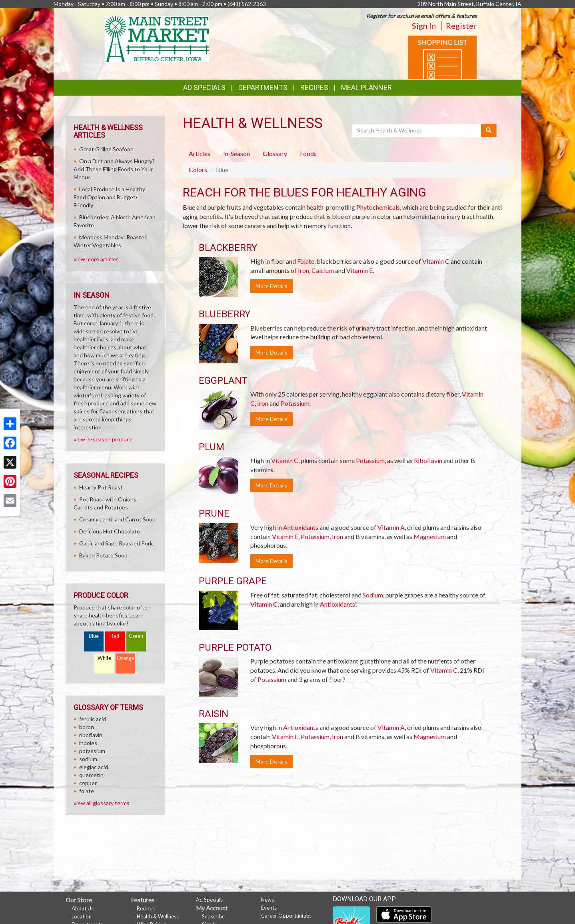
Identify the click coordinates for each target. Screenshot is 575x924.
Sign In (424, 26)
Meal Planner (366, 87)
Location (82, 916)
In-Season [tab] (237, 153)
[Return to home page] (157, 38)
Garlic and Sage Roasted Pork (116, 543)
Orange (126, 658)
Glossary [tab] (275, 153)
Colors (198, 169)
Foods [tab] (308, 153)
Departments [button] (263, 87)
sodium (88, 759)
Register (461, 26)
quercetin (91, 775)
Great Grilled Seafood (106, 149)
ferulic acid (93, 719)
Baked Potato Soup (103, 555)
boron (87, 727)
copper (88, 783)
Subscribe (213, 916)
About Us (83, 908)
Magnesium (430, 536)
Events (269, 908)
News (268, 900)
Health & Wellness (158, 916)
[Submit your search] (489, 130)
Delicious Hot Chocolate (110, 531)
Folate (306, 261)
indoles (88, 743)
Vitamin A (391, 527)
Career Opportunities (286, 916)
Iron (303, 270)
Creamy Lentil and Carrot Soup (117, 519)
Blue (94, 636)
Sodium (373, 595)
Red (115, 636)
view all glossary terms (102, 803)
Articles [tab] (200, 153)
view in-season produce (103, 439)
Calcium (323, 270)
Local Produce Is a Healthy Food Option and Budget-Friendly (109, 197)
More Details (272, 286)
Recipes (314, 87)
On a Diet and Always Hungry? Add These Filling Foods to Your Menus (114, 169)
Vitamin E (359, 270)
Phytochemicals (378, 207)
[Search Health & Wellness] (417, 130)
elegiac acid (94, 767)
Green (136, 636)
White (104, 658)
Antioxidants (301, 527)
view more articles (96, 259)
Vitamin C (436, 261)
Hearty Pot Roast (101, 487)
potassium (92, 751)
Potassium (295, 403)
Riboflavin (428, 460)
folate (87, 791)
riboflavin (91, 735)
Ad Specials (204, 87)
